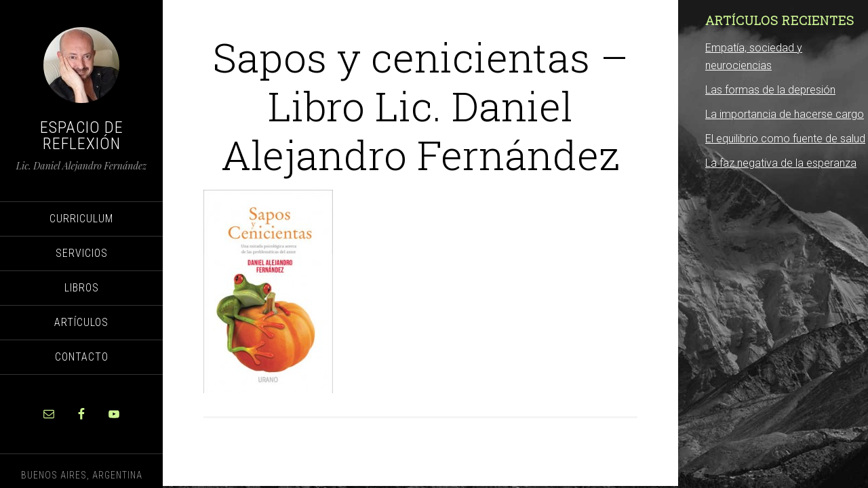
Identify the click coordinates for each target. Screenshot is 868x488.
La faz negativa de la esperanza (781, 163)
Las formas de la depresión (770, 90)
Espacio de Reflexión (82, 136)
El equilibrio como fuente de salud (785, 139)
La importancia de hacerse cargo (785, 114)
